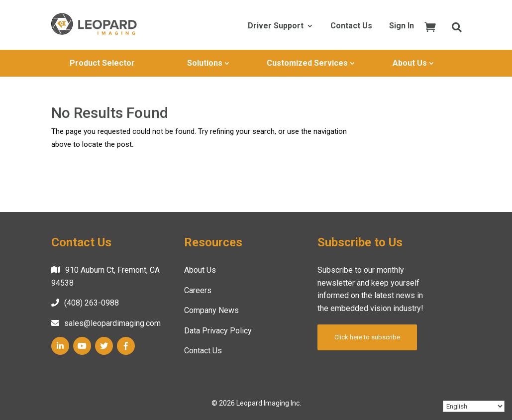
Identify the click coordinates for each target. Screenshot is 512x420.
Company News (211, 310)
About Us (410, 63)
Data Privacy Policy (218, 331)
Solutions (205, 63)
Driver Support (276, 26)
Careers (198, 290)
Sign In (402, 26)
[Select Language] (474, 406)
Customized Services (307, 63)
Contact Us (351, 26)
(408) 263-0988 (92, 303)
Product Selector (102, 63)
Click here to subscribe (367, 337)
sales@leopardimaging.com (112, 323)
